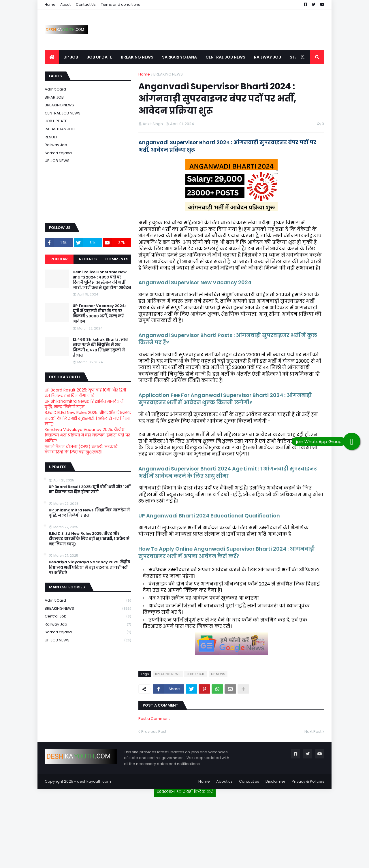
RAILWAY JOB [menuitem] (268, 57)
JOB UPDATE (196, 674)
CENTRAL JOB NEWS (63, 113)
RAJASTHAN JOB (60, 129)
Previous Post (154, 732)
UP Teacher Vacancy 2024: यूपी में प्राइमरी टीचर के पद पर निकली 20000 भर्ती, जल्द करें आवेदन (99, 314)
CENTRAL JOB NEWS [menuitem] (225, 57)
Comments (117, 259)
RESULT (51, 137)
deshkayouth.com (94, 781)
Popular (59, 259)
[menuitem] (52, 57)
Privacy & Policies (308, 781)
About (65, 4)
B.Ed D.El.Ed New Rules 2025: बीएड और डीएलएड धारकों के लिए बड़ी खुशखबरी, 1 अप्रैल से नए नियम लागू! (88, 418)
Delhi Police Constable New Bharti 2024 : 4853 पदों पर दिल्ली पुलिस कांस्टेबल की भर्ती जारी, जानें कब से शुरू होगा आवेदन (102, 280)
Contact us (249, 781)
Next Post (313, 732)
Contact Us (86, 4)
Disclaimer (275, 781)
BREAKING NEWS (168, 74)
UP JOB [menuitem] (71, 57)
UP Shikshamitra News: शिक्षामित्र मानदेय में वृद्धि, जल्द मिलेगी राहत (84, 404)
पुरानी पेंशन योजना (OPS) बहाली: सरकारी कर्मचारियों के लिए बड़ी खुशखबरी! (81, 449)
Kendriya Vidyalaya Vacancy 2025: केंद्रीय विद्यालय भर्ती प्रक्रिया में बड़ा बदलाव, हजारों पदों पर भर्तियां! (87, 435)
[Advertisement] (184, 830)
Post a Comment (154, 719)
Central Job (88, 616)
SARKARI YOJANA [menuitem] (179, 57)
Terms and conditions (121, 4)
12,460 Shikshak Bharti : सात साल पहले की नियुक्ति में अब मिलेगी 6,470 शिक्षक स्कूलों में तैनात (100, 348)
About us (224, 781)
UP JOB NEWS (57, 161)
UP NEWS (218, 674)
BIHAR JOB (54, 97)
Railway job (56, 145)
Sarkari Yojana (58, 153)
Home (50, 4)
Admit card (55, 89)
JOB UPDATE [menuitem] (99, 57)
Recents (88, 259)
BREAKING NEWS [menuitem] (137, 57)
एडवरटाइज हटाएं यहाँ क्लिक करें (185, 791)
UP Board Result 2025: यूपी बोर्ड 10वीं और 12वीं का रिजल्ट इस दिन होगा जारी (85, 393)
